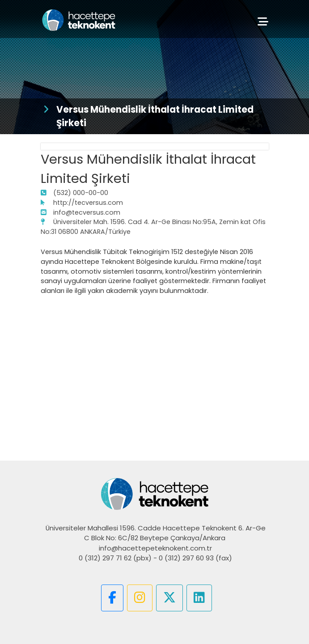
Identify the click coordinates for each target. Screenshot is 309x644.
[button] (112, 598)
